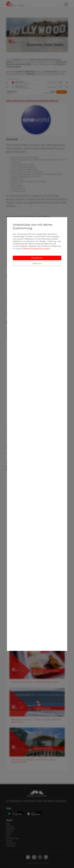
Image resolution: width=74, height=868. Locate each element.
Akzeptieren (37, 258)
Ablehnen (37, 263)
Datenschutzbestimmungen (36, 249)
